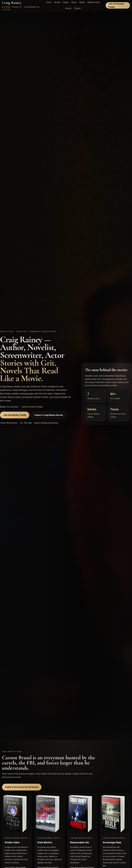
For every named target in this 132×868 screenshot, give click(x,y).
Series (66, 2)
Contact (77, 8)
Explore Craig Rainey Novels (49, 415)
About (74, 2)
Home (49, 2)
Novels (57, 2)
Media (82, 2)
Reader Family (94, 2)
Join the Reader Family (116, 5)
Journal (68, 8)
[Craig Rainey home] (21, 5)
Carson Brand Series (32, 407)
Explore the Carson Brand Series (22, 787)
